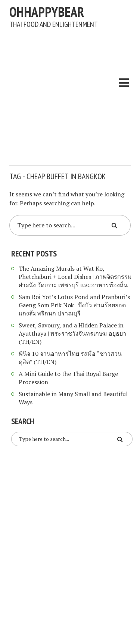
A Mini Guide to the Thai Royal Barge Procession (68, 378)
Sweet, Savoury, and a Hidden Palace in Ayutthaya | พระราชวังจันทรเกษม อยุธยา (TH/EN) (72, 333)
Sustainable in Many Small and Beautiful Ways (73, 398)
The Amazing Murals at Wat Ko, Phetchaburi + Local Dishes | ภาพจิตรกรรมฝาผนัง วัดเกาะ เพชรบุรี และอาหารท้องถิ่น (75, 277)
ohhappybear (47, 12)
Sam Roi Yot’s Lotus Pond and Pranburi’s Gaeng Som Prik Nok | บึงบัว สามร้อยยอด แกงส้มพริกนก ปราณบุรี (74, 305)
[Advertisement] (70, 93)
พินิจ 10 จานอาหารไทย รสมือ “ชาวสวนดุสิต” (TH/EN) (70, 358)
